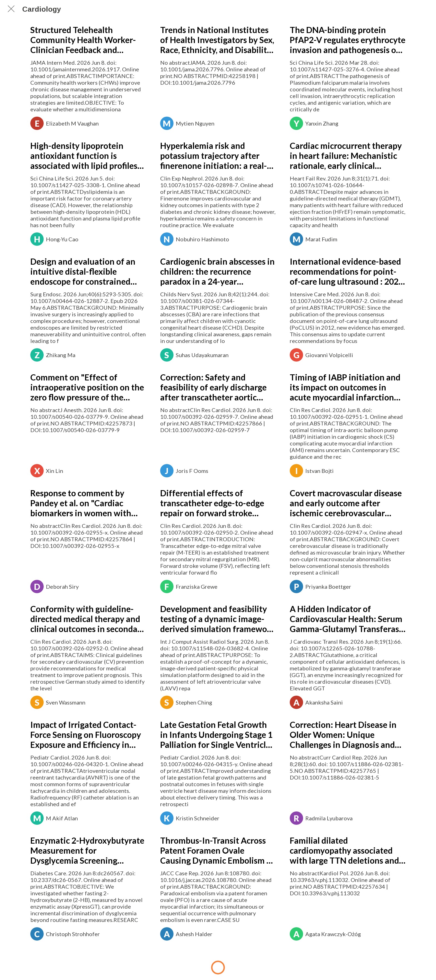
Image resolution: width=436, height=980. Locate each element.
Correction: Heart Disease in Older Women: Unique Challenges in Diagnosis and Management (343, 735)
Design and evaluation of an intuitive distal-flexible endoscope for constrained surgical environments (83, 271)
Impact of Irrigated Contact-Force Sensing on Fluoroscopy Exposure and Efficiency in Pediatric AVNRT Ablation (86, 735)
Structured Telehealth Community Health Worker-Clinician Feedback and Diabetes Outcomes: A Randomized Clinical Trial (83, 40)
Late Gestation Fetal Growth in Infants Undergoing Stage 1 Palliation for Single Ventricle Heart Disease (216, 735)
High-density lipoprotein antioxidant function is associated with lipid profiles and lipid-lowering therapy (84, 156)
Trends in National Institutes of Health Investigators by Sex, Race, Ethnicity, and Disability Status (217, 40)
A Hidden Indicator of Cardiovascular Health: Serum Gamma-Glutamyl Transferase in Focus (347, 619)
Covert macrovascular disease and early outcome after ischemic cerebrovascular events (346, 503)
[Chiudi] (11, 9)
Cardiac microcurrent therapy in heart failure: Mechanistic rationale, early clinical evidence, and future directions (346, 156)
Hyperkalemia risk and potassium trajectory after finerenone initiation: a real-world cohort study (214, 156)
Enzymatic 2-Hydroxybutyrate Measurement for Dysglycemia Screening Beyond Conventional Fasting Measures (87, 850)
